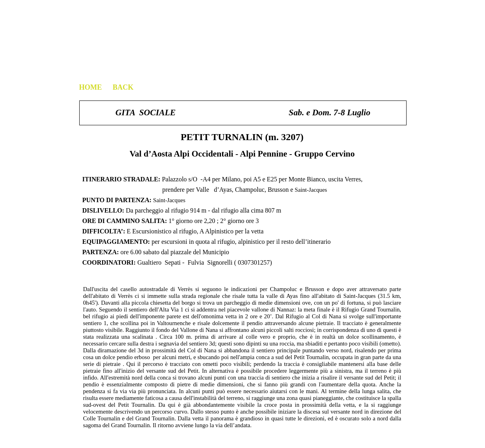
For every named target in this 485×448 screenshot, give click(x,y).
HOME (91, 87)
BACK (122, 87)
